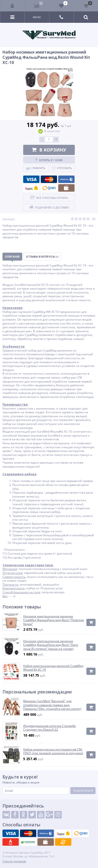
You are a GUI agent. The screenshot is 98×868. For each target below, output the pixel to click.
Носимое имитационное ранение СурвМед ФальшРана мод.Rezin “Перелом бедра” (54, 620)
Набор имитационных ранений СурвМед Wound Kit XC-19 (53, 668)
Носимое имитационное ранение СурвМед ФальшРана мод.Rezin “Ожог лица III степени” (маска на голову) (51, 645)
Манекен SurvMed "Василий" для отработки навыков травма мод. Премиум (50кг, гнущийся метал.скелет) (52, 705)
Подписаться (83, 791)
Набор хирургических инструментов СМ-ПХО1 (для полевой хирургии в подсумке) (53, 751)
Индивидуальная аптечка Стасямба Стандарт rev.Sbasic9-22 (49, 728)
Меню (37, 17)
